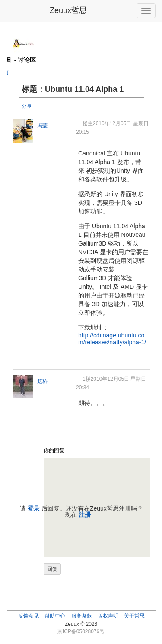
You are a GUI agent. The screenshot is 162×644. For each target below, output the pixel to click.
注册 (85, 515)
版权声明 (108, 616)
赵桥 (42, 381)
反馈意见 (29, 616)
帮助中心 (55, 616)
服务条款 (82, 616)
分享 (27, 106)
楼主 (88, 123)
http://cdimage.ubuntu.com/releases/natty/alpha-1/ (112, 339)
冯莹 (42, 126)
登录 (34, 508)
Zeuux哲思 (68, 10)
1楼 (87, 379)
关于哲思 (134, 616)
